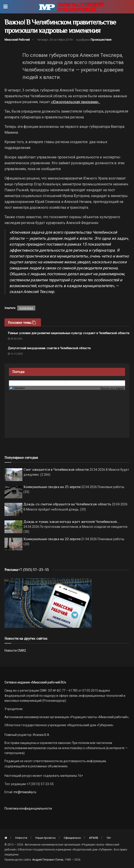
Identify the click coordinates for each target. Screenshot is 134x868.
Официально (72, 838)
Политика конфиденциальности (28, 808)
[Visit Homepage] (70, 7)
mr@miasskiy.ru (25, 792)
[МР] (48, 603)
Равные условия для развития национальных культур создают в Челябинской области (69, 333)
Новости (21, 838)
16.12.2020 (15, 354)
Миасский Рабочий (17, 40)
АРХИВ (94, 838)
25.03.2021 (15, 339)
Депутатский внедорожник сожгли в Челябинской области (49, 348)
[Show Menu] (5, 7)
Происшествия (101, 40)
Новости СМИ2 (15, 650)
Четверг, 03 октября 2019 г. (56, 40)
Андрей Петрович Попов (48, 860)
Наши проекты (46, 838)
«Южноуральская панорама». (76, 102)
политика (26, 308)
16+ (109, 838)
